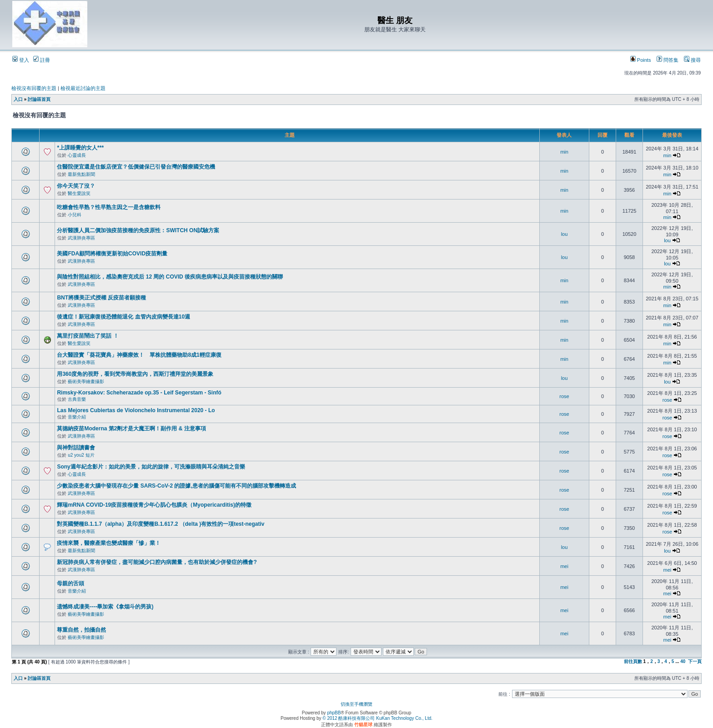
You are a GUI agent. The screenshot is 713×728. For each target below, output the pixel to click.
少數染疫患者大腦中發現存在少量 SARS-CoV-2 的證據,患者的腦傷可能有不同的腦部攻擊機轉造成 (176, 486)
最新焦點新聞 (81, 174)
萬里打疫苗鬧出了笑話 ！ (88, 336)
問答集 (668, 60)
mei (564, 566)
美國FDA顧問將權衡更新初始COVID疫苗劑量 (112, 254)
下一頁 (695, 661)
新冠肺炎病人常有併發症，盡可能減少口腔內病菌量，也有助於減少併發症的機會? (157, 562)
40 (683, 661)
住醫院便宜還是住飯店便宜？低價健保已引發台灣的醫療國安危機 (136, 167)
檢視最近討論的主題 (83, 88)
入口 (18, 99)
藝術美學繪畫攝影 (86, 381)
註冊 (42, 60)
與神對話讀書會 (76, 448)
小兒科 (75, 215)
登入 (21, 60)
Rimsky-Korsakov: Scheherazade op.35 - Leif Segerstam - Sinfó (139, 393)
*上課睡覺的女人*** (80, 148)
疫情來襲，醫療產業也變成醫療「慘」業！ (109, 543)
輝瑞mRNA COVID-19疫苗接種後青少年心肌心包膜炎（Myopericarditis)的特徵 (154, 505)
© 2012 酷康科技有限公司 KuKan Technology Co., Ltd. (377, 718)
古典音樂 (77, 399)
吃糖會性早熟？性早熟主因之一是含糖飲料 (109, 207)
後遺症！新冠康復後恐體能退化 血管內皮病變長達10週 (123, 317)
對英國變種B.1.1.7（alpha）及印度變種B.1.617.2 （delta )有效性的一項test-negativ (161, 524)
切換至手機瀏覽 (356, 704)
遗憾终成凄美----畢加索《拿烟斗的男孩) (105, 607)
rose (564, 396)
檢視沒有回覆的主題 (34, 88)
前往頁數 (633, 661)
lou (565, 234)
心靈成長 (77, 155)
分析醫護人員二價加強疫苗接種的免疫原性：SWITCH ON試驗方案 (138, 230)
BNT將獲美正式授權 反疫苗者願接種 (101, 298)
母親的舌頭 (70, 583)
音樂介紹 (77, 417)
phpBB (334, 713)
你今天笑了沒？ (76, 186)
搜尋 (692, 60)
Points (641, 60)
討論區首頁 (39, 99)
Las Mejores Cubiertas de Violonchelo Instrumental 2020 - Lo (136, 410)
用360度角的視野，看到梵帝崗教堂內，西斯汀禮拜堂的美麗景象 (135, 374)
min (564, 152)
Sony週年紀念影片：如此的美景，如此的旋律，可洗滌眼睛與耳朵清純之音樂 (151, 467)
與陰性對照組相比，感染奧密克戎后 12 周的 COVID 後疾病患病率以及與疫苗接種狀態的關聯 (170, 277)
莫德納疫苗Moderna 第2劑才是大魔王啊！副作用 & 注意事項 (131, 429)
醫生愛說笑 (79, 193)
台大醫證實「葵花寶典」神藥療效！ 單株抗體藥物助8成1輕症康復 (139, 355)
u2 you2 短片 (81, 455)
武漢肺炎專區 (81, 238)
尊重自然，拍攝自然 (81, 630)
